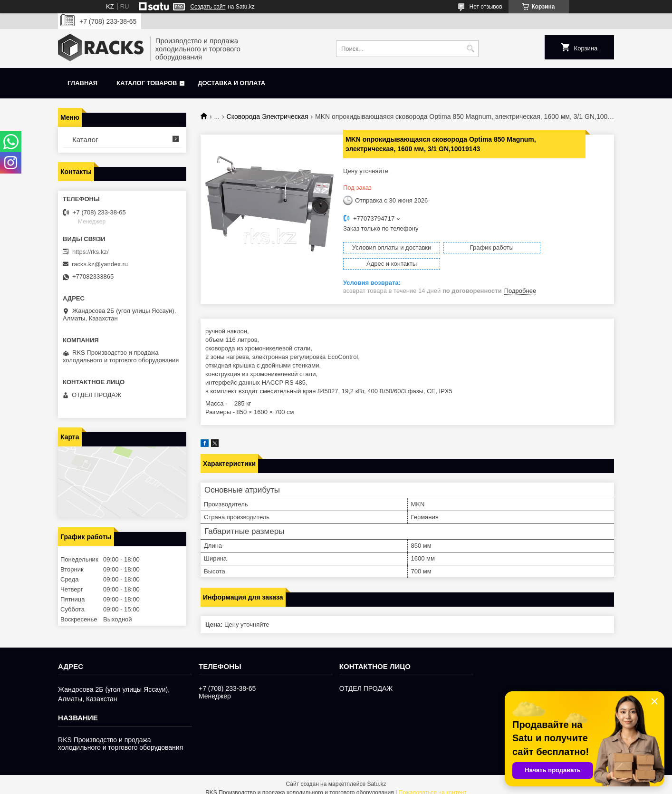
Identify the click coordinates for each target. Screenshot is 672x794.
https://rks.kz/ (91, 252)
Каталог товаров (147, 83)
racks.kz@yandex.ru (100, 264)
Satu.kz (376, 776)
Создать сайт (208, 7)
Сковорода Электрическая (268, 116)
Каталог (85, 140)
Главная (82, 83)
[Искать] (470, 49)
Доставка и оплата (231, 83)
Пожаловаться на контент (432, 785)
